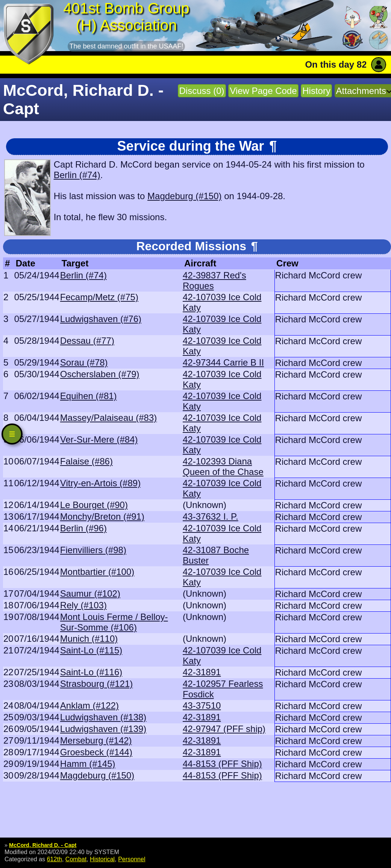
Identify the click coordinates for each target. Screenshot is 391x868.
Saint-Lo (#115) (91, 650)
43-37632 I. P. (211, 516)
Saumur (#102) (90, 594)
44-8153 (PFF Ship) (222, 764)
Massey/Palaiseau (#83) (108, 418)
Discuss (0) (202, 91)
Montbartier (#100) (97, 572)
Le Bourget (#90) (94, 505)
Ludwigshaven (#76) (101, 319)
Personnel (132, 859)
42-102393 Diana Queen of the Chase (223, 467)
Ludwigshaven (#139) (103, 729)
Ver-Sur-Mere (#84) (99, 439)
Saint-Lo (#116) (91, 672)
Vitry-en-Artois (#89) (100, 483)
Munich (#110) (89, 639)
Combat (76, 859)
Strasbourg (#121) (96, 684)
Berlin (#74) (77, 175)
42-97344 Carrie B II (223, 362)
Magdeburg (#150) (184, 196)
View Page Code (263, 91)
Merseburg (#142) (96, 740)
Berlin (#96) (83, 528)
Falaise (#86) (86, 461)
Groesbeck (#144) (96, 752)
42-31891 (202, 672)
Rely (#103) (83, 605)
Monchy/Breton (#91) (102, 516)
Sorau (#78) (84, 362)
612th (55, 859)
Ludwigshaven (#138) (103, 717)
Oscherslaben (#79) (100, 374)
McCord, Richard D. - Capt (43, 845)
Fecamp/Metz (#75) (99, 297)
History (316, 91)
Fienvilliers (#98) (93, 550)
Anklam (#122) (89, 705)
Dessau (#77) (87, 341)
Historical (102, 859)
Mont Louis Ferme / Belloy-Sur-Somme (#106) (114, 622)
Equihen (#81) (89, 396)
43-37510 (202, 705)
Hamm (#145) (88, 764)
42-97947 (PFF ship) (224, 729)
